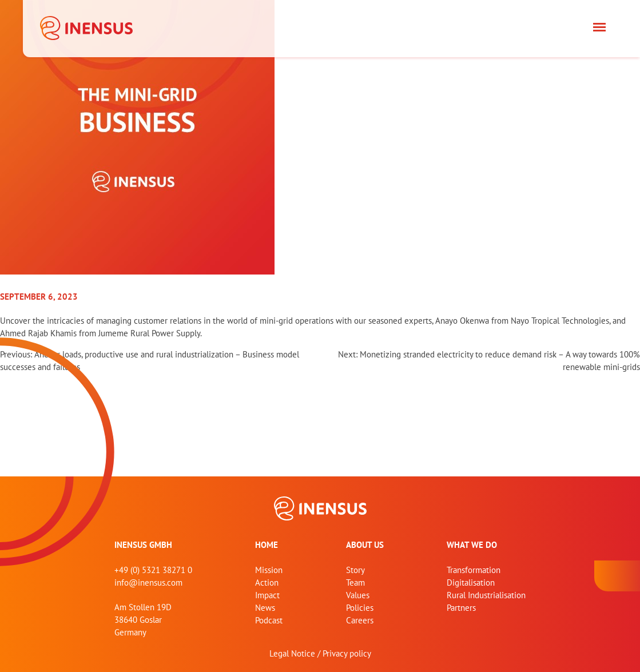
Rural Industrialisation (486, 595)
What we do (472, 545)
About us (365, 545)
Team (355, 582)
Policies (360, 608)
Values (358, 595)
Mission (269, 570)
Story (355, 570)
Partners (461, 608)
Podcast (269, 620)
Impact (267, 595)
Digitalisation (471, 582)
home (267, 545)
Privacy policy (347, 653)
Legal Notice (292, 653)
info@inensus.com (148, 582)
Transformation (474, 570)
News (265, 608)
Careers (360, 620)
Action (267, 582)
